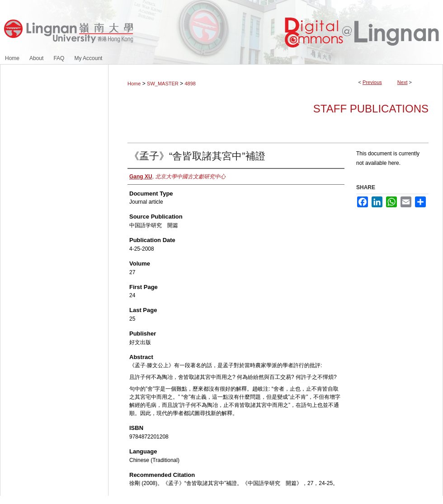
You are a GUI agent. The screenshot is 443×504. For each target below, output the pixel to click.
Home (134, 84)
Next (403, 82)
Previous (372, 82)
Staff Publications (371, 109)
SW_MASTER (163, 84)
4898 (190, 84)
